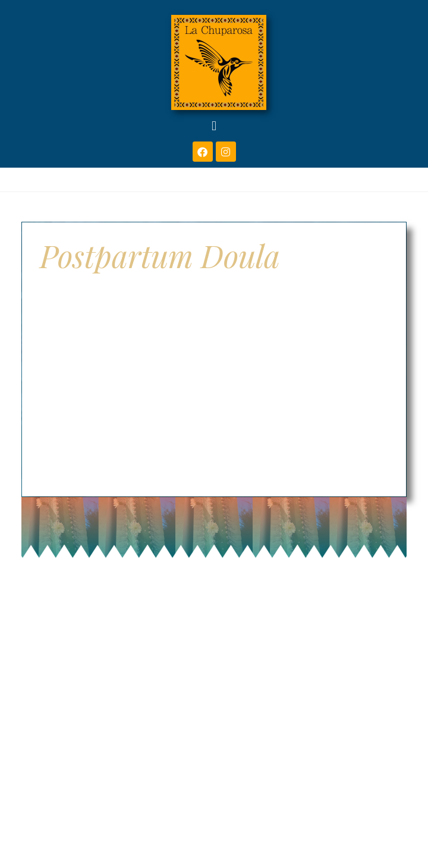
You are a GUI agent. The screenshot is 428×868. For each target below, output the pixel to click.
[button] (214, 126)
